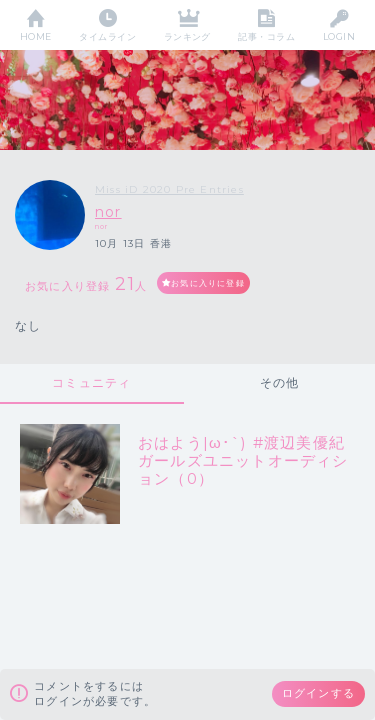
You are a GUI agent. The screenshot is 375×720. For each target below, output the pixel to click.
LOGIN (339, 36)
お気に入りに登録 (208, 283)
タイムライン (107, 36)
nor (108, 212)
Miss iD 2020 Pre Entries (169, 189)
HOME (36, 36)
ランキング (187, 36)
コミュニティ (91, 382)
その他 (280, 382)
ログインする (318, 693)
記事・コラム (266, 36)
